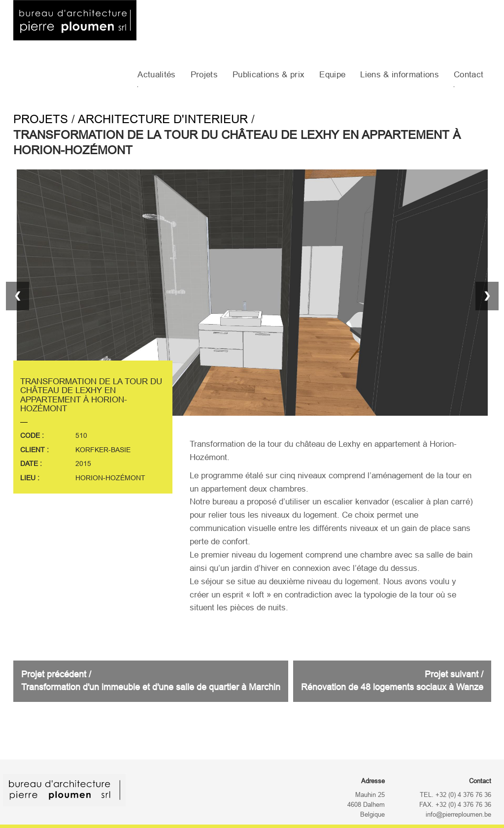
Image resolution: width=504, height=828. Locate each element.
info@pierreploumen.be (458, 815)
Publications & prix (269, 75)
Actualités (156, 75)
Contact (469, 75)
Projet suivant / (392, 681)
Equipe (332, 75)
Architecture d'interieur (163, 119)
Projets (204, 75)
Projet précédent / (151, 681)
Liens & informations (400, 75)
